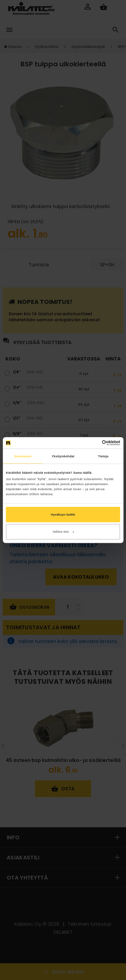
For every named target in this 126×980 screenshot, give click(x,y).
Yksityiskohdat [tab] (63, 456)
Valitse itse (63, 532)
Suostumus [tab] (23, 456)
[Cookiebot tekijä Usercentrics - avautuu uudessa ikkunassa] (91, 443)
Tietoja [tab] (103, 456)
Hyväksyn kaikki (63, 515)
